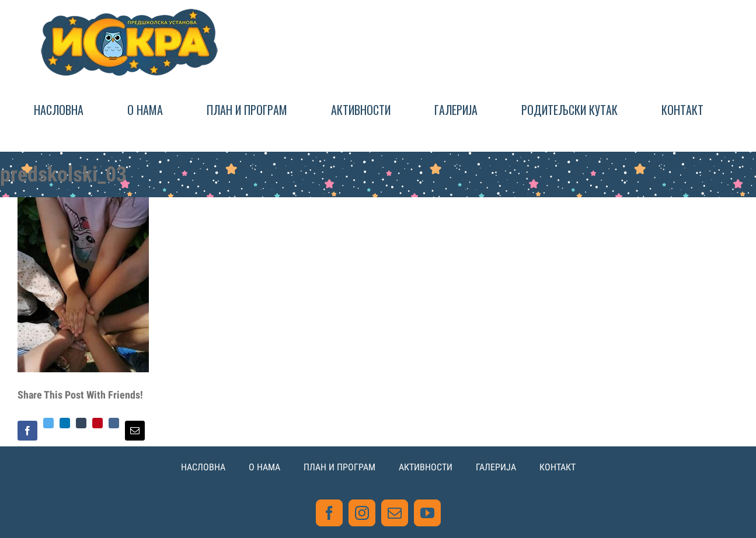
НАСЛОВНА (203, 467)
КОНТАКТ (558, 467)
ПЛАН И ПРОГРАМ (339, 467)
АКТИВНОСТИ (426, 467)
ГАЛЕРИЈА (496, 467)
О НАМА (264, 467)
